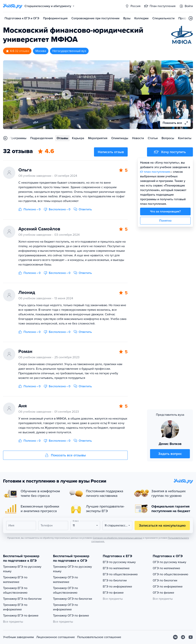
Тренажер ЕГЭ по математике (15, 580)
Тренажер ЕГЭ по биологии (22, 599)
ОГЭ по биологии (165, 580)
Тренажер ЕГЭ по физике (21, 616)
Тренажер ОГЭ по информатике (65, 607)
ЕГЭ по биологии (115, 580)
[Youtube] (191, 637)
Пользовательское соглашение (99, 637)
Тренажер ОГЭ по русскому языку (72, 569)
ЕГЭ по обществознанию (120, 574)
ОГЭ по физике (163, 593)
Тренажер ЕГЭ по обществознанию (15, 590)
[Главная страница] (13, 6)
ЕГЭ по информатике (117, 587)
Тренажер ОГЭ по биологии (73, 599)
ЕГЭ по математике (116, 568)
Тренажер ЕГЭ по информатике (15, 607)
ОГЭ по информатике (168, 587)
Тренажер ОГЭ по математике (65, 580)
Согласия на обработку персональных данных (118, 538)
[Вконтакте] (175, 637)
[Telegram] (183, 637)
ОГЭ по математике (166, 568)
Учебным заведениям (18, 637)
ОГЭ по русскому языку (169, 562)
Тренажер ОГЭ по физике (71, 616)
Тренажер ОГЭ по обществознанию (65, 590)
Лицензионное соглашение (56, 637)
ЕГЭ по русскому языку (119, 562)
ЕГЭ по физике (113, 593)
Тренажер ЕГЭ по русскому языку (22, 569)
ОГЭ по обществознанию (170, 574)
